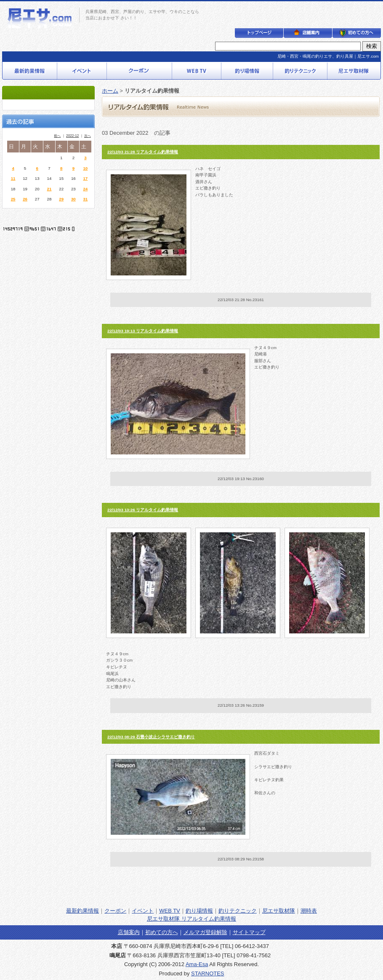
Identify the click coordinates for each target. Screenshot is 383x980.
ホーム (110, 91)
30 (73, 199)
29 (61, 199)
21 (49, 189)
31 (85, 199)
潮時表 (309, 911)
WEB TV (170, 911)
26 (25, 199)
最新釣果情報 (82, 911)
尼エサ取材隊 (279, 911)
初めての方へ (162, 932)
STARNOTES (208, 973)
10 (85, 168)
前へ (57, 136)
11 (13, 178)
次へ (88, 136)
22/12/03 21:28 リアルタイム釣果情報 (143, 152)
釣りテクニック (238, 911)
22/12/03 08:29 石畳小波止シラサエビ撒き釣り (151, 737)
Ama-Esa (197, 964)
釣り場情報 (199, 911)
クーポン (115, 911)
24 (85, 189)
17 (85, 178)
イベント (143, 911)
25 (13, 199)
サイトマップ (249, 932)
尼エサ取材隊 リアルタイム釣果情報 (191, 919)
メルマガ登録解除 (205, 932)
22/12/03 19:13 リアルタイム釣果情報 (143, 331)
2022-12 (72, 136)
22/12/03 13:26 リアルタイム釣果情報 (143, 510)
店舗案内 (129, 932)
